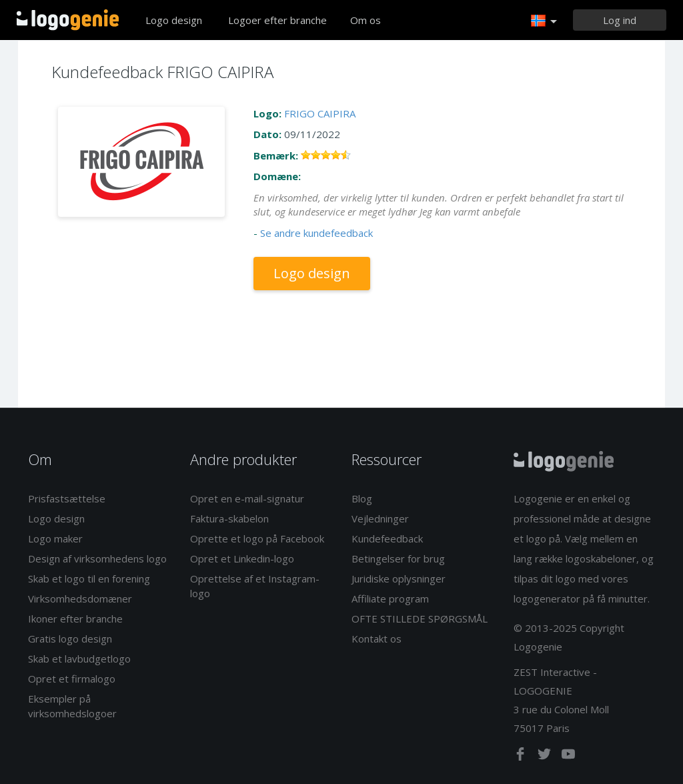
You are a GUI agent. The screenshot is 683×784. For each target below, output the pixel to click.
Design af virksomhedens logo (97, 558)
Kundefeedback (387, 538)
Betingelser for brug (398, 558)
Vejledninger (380, 518)
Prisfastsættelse (67, 498)
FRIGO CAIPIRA (320, 113)
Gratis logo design (70, 639)
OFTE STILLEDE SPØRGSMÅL (420, 619)
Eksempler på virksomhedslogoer (72, 706)
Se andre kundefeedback (316, 233)
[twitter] (546, 757)
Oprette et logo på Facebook (257, 538)
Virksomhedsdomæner (80, 599)
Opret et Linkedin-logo (242, 558)
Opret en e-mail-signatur (247, 498)
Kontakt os (377, 639)
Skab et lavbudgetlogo (79, 659)
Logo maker (55, 538)
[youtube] (568, 757)
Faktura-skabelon (229, 518)
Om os (366, 20)
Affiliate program (390, 599)
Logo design (174, 20)
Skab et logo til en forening (89, 578)
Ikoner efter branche (75, 619)
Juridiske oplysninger (399, 578)
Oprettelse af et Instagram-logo (255, 585)
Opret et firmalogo (72, 679)
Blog (362, 498)
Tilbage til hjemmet (68, 20)
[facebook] (522, 757)
